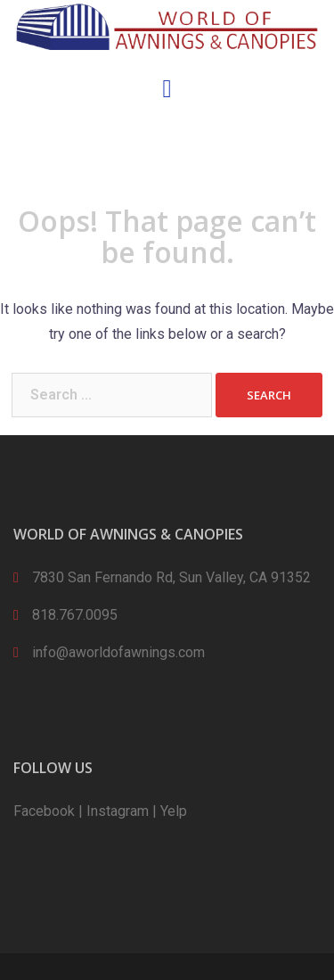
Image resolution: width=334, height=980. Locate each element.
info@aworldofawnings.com (118, 652)
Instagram (118, 811)
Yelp (174, 811)
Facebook (44, 811)
